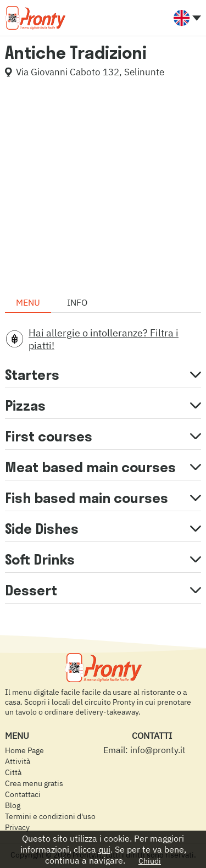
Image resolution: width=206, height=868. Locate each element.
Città (13, 772)
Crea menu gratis (34, 783)
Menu (28, 302)
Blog (13, 805)
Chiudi (150, 861)
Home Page (24, 750)
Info (77, 302)
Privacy (17, 827)
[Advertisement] (103, 189)
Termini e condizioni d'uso (50, 816)
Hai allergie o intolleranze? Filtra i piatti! (104, 339)
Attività (18, 761)
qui (104, 849)
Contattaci (23, 794)
